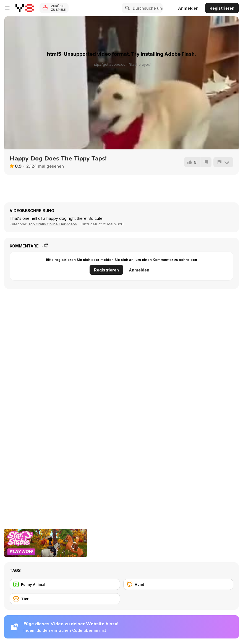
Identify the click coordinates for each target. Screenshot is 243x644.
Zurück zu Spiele (58, 8)
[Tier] (65, 599)
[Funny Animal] (65, 584)
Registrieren (222, 8)
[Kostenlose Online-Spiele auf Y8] (25, 8)
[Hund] (178, 584)
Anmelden (188, 8)
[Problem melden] (223, 162)
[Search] (127, 8)
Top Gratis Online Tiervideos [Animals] (53, 224)
